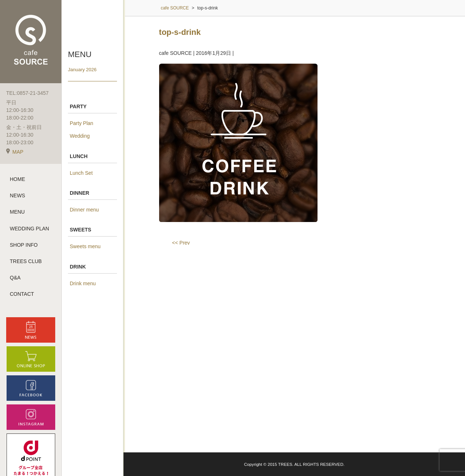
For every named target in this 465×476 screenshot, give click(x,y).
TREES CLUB (26, 261)
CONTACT (22, 294)
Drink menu (83, 283)
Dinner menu (84, 210)
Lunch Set (81, 173)
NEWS (17, 195)
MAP (15, 152)
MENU (17, 212)
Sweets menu (85, 246)
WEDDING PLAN (29, 229)
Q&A (15, 278)
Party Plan (82, 123)
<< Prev (181, 243)
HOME (17, 179)
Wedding (80, 136)
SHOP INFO (24, 245)
